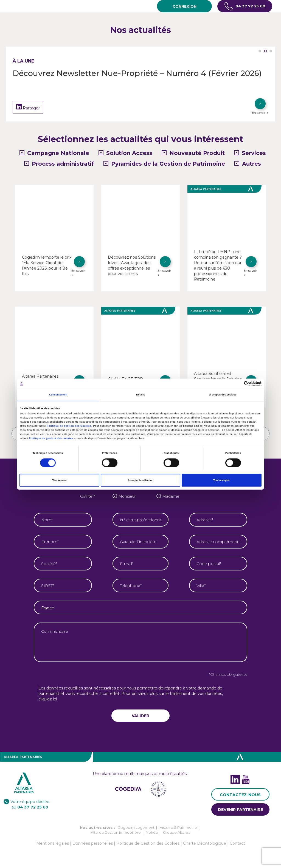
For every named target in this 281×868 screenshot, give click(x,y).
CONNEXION (185, 6)
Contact (237, 849)
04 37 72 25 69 (245, 6)
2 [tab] (265, 51)
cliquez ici (48, 705)
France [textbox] (48, 613)
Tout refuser (60, 480)
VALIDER (140, 721)
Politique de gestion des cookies (51, 439)
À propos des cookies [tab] (223, 395)
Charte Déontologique (205, 849)
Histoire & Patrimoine (178, 833)
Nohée (152, 838)
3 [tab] (271, 51)
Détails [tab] (140, 395)
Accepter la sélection (140, 480)
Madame (167, 502)
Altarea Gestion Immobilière (116, 838)
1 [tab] (260, 51)
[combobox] (140, 613)
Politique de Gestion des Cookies (148, 849)
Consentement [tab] (58, 395)
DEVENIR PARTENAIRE (240, 815)
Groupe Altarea (177, 838)
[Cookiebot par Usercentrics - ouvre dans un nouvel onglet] (238, 384)
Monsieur (123, 502)
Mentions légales (53, 849)
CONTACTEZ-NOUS (240, 800)
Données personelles (93, 849)
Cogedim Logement (136, 833)
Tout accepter (222, 480)
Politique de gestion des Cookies (69, 426)
